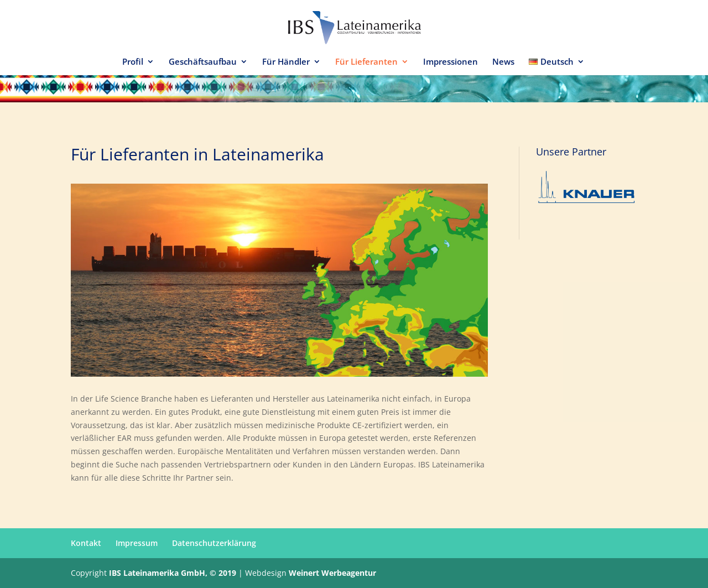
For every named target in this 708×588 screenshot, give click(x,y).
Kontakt (86, 543)
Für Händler (286, 62)
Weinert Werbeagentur (332, 573)
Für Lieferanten (366, 62)
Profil (133, 62)
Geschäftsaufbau (203, 62)
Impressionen (451, 62)
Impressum (137, 543)
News (503, 62)
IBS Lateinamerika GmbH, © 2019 (173, 573)
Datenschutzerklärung (214, 543)
